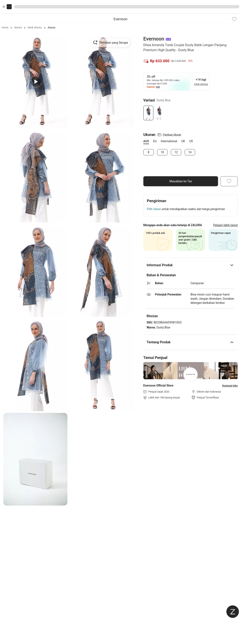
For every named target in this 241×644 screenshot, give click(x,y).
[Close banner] (4, 7)
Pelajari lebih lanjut (225, 225)
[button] (120, 7)
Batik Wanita (35, 28)
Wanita (18, 28)
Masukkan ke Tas (181, 181)
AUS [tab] (146, 141)
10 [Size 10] (162, 152)
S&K (158, 87)
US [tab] (191, 141)
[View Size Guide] (169, 135)
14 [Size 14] (190, 152)
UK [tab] (183, 141)
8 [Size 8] (149, 152)
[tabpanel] (191, 152)
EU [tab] (155, 141)
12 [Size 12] (176, 152)
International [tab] (169, 141)
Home (5, 28)
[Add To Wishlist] (234, 19)
